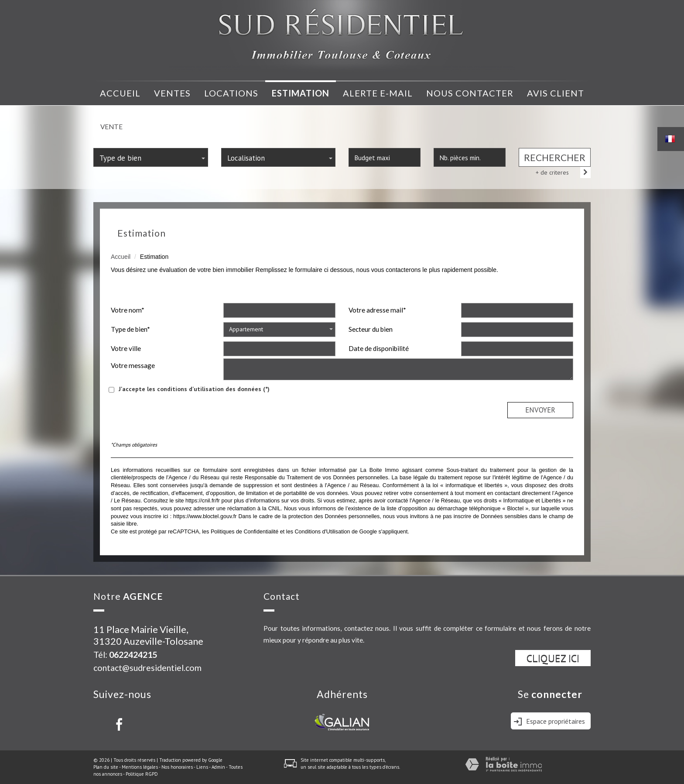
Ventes (172, 93)
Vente (111, 127)
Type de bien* (130, 329)
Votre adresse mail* (377, 310)
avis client (556, 93)
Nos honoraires (177, 767)
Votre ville (126, 348)
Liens (202, 767)
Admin (218, 767)
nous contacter (470, 93)
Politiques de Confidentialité (245, 532)
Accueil (120, 93)
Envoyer (540, 410)
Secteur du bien (371, 329)
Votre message (133, 365)
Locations (231, 93)
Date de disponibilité (379, 348)
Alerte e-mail (378, 93)
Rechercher (555, 157)
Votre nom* (128, 310)
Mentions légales (140, 767)
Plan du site (106, 767)
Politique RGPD (142, 774)
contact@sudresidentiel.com (147, 668)
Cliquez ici (553, 658)
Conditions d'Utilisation (322, 532)
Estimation (301, 93)
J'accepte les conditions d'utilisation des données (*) (194, 389)
